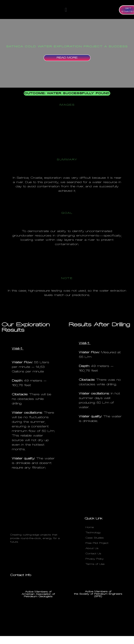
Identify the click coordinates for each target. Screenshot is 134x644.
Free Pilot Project (97, 543)
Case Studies (95, 538)
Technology (93, 533)
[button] (66, 10)
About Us (92, 548)
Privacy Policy (95, 559)
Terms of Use (95, 564)
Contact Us (93, 554)
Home (90, 527)
